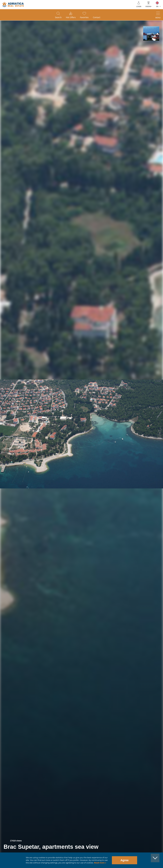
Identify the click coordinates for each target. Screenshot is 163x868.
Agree (125, 860)
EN (157, 6)
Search (58, 17)
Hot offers (71, 17)
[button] (151, 34)
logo (13, 5)
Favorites (84, 17)
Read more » (100, 863)
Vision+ (148, 6)
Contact (97, 17)
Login (139, 6)
